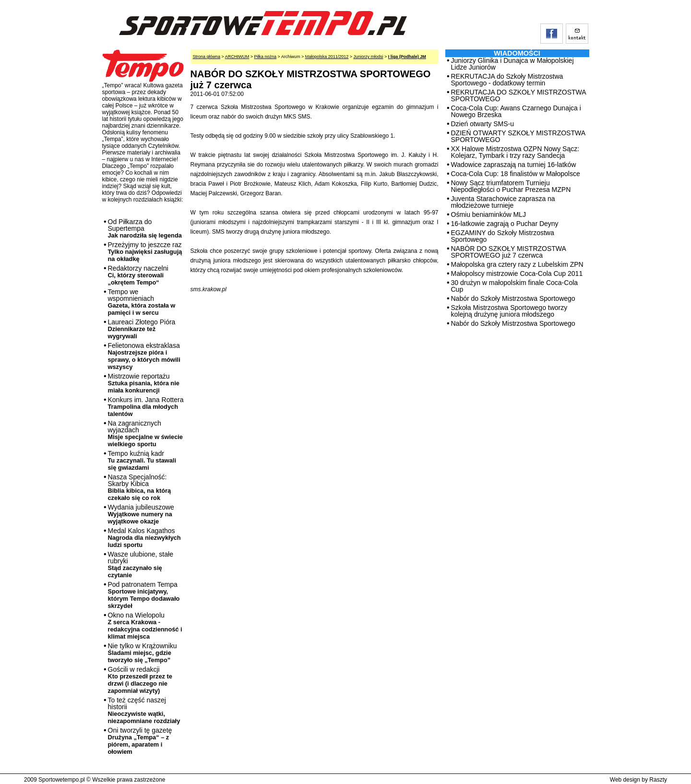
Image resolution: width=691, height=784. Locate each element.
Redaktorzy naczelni (138, 275)
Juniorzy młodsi (368, 57)
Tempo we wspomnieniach (142, 302)
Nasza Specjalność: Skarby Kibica (140, 487)
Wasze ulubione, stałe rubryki (141, 564)
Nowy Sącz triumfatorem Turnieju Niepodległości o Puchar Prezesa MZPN (511, 186)
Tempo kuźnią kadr (142, 460)
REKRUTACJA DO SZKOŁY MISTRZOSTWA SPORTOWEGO (518, 95)
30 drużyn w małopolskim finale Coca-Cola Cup (515, 286)
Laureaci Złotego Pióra (142, 329)
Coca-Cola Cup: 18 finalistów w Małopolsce (516, 174)
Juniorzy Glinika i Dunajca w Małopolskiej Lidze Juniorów (512, 64)
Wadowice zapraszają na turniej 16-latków (514, 165)
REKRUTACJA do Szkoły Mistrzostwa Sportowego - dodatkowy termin (507, 80)
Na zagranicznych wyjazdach (146, 434)
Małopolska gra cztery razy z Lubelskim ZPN (517, 264)
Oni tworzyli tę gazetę (140, 741)
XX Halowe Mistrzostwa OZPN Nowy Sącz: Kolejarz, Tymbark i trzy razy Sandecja (515, 152)
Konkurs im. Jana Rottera (146, 407)
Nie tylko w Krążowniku (143, 653)
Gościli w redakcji (140, 680)
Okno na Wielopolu (145, 626)
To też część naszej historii (144, 710)
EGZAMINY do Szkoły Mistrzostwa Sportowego (503, 236)
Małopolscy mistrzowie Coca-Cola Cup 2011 (517, 273)
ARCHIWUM (237, 57)
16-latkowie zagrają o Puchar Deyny (505, 224)
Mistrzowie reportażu (144, 383)
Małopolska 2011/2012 (327, 57)
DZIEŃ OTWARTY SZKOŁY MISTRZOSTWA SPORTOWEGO (518, 136)
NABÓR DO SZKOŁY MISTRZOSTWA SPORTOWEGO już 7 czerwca (509, 252)
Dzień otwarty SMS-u (483, 124)
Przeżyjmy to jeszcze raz (145, 252)
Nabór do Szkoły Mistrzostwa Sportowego (513, 298)
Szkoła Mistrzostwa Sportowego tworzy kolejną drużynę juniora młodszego (509, 311)
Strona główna (207, 57)
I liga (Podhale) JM (407, 57)
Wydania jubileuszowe (141, 514)
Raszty (658, 780)
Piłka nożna (266, 57)
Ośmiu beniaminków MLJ (488, 214)
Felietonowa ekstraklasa (144, 356)
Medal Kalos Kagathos (144, 538)
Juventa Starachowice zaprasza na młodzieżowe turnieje (503, 202)
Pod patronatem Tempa (144, 595)
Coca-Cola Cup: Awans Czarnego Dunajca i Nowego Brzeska (516, 111)
